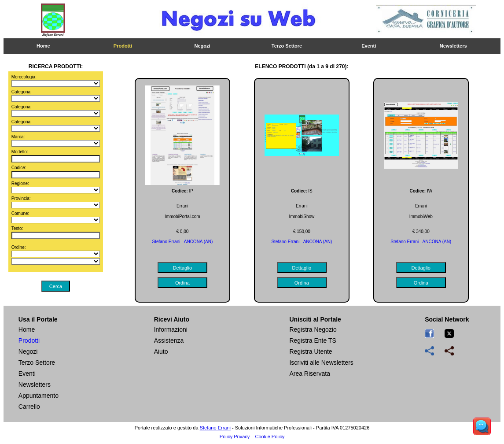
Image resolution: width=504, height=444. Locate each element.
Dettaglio (182, 268)
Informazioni (171, 329)
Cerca (56, 286)
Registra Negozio (313, 329)
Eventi (369, 46)
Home (43, 46)
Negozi (202, 46)
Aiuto (161, 351)
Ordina (182, 283)
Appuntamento (39, 396)
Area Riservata (310, 374)
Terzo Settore (287, 46)
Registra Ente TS (313, 340)
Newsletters (453, 46)
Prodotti (123, 46)
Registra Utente (311, 351)
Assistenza (169, 340)
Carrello (29, 407)
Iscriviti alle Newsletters (321, 363)
